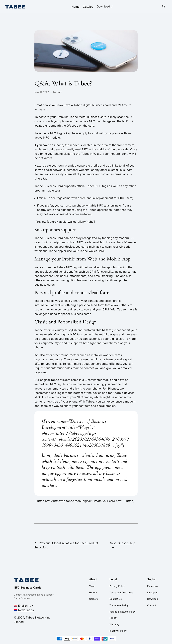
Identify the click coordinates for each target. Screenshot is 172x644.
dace (60, 92)
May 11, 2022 (42, 92)
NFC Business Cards (28, 588)
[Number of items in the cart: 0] (163, 7)
